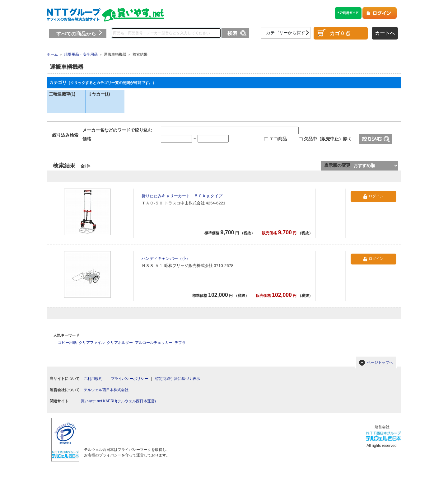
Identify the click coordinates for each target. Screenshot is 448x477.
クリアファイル (92, 343)
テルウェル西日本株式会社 (106, 390)
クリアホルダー (120, 343)
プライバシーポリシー (129, 379)
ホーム (52, 54)
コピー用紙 (67, 343)
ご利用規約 (93, 379)
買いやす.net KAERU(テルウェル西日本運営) (118, 401)
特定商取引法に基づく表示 (178, 379)
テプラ (180, 343)
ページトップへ (380, 362)
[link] (125, 429)
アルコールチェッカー (154, 343)
